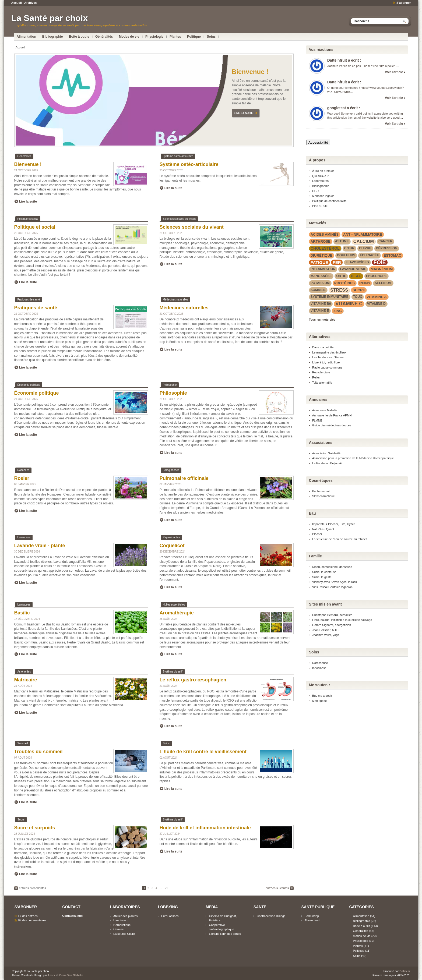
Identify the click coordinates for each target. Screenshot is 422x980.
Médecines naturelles (176, 300)
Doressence (320, 663)
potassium (320, 283)
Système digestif (173, 672)
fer (337, 262)
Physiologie (154, 37)
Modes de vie (129, 37)
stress (339, 290)
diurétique (321, 255)
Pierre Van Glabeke (71, 975)
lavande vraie (353, 269)
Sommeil (23, 743)
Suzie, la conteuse (324, 572)
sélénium (383, 283)
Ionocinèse (319, 668)
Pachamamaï (321, 491)
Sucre (21, 820)
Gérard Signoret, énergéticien (332, 625)
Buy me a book (322, 696)
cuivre (365, 248)
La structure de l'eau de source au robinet (340, 539)
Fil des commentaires (32, 920)
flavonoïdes (357, 262)
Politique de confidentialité (329, 201)
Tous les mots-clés (322, 320)
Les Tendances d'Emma (328, 357)
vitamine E (320, 311)
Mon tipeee (319, 701)
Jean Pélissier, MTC (325, 630)
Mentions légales (323, 196)
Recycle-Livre (321, 372)
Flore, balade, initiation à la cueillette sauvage (342, 620)
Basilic (22, 613)
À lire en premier (323, 171)
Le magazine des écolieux (329, 352)
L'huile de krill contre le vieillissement (203, 752)
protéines (344, 283)
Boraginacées (171, 470)
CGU (315, 191)
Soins (211, 37)
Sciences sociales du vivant (179, 219)
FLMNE (317, 420)
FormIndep (312, 916)
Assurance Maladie (325, 410)
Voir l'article (394, 72)
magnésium (382, 269)
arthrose (321, 241)
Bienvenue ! (250, 72)
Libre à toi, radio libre (326, 362)
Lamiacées (24, 537)
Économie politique (29, 385)
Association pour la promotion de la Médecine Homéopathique (353, 458)
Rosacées (23, 470)
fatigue (319, 262)
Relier (316, 377)
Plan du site (320, 206)
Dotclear (405, 971)
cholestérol (325, 248)
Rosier (22, 478)
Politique (194, 37)
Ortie (341, 276)
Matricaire (26, 680)
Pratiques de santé (29, 300)
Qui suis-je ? (320, 176)
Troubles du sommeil (38, 752)
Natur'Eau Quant (323, 529)
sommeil (318, 290)
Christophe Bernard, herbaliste (332, 615)
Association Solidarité (326, 453)
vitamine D (376, 304)
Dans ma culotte (323, 347)
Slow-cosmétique (323, 496)
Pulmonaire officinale (184, 478)
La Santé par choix (50, 18)
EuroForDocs (170, 916)
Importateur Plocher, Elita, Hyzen (334, 524)
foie (380, 262)
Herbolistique (122, 925)
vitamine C (349, 304)
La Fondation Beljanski (327, 463)
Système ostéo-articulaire (178, 156)
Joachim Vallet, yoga (326, 635)
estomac (392, 255)
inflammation (323, 269)
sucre (359, 290)
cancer (385, 241)
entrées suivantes (277, 888)
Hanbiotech (121, 920)
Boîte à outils (79, 37)
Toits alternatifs (322, 383)
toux (358, 297)
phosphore (376, 276)
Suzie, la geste (322, 577)
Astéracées (24, 672)
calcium (364, 241)
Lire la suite (243, 113)
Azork (51, 975)
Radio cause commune (327, 367)
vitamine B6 (321, 304)
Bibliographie (53, 37)
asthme (342, 241)
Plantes (175, 37)
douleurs (346, 255)
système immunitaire (330, 297)
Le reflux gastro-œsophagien (193, 680)
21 (166, 888)
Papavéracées (171, 537)
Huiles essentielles (174, 605)
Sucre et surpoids (35, 828)
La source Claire (124, 934)
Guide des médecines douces (332, 425)
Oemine (118, 929)
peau (356, 276)
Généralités (104, 37)
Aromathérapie (177, 613)
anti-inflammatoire (363, 234)
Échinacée (369, 255)
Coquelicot (172, 546)
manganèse (321, 276)
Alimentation (27, 37)
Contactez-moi (72, 916)
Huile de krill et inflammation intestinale (205, 828)
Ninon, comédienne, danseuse (332, 567)
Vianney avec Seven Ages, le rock (335, 582)
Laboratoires (320, 181)
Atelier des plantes (125, 916)
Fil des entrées (28, 916)
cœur (349, 248)
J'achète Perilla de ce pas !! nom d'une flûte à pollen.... (363, 66)
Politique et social (28, 219)
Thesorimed (312, 920)
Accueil (17, 3)
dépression (387, 248)
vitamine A (377, 297)
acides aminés (325, 234)
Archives (30, 3)
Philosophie (170, 385)
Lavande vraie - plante (40, 546)
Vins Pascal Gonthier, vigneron (332, 587)
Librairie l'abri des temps (225, 934)
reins (365, 283)
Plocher (317, 534)
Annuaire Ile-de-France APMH (332, 415)
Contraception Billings (271, 916)
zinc (338, 311)
